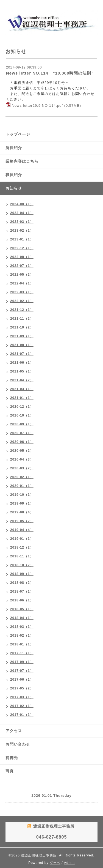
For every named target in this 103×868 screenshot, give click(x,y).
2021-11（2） (22, 319)
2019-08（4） (22, 512)
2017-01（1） (22, 715)
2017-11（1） (22, 653)
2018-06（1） (22, 600)
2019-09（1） (22, 503)
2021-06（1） (22, 363)
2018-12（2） (22, 547)
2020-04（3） (22, 459)
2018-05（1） (22, 609)
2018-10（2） (22, 565)
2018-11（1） (22, 556)
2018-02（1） (22, 636)
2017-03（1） (22, 697)
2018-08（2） (22, 583)
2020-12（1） (22, 407)
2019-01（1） (22, 539)
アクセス (14, 731)
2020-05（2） (22, 451)
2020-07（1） (22, 433)
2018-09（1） (22, 574)
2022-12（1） (22, 248)
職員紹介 (14, 175)
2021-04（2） (22, 380)
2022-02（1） (22, 301)
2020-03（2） (22, 468)
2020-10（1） (22, 415)
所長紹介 (14, 148)
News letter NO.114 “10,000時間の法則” (50, 73)
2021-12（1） (22, 310)
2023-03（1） (22, 222)
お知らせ (14, 188)
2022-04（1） (22, 283)
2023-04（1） (22, 213)
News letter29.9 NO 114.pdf (37, 106)
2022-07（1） (22, 266)
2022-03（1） (22, 292)
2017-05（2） (22, 688)
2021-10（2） (22, 327)
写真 (10, 771)
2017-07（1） (22, 671)
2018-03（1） (22, 627)
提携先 (12, 758)
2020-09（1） (22, 424)
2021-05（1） (22, 371)
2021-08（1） (22, 345)
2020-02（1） (22, 477)
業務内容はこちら (22, 161)
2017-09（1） (22, 662)
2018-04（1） (22, 618)
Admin (69, 863)
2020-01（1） (22, 486)
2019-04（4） (22, 530)
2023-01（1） (22, 239)
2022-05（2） (22, 275)
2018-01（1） (22, 644)
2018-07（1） (22, 592)
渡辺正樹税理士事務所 (39, 855)
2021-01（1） (22, 398)
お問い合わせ (18, 744)
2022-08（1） (22, 257)
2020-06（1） (22, 442)
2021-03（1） (22, 389)
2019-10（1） (22, 495)
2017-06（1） (22, 680)
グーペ (55, 863)
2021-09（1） (22, 336)
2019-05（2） (22, 521)
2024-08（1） (22, 204)
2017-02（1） (22, 706)
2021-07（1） (22, 354)
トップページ (18, 134)
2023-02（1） (22, 231)
